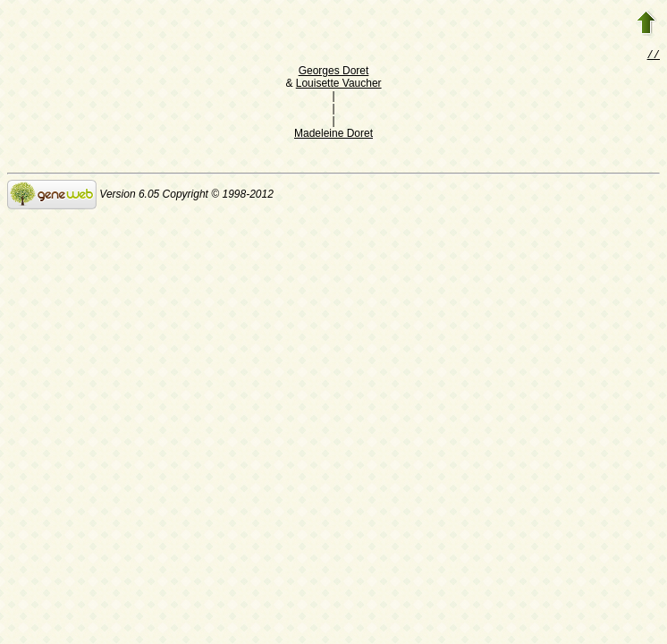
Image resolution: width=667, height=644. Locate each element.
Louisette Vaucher (339, 85)
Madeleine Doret (333, 135)
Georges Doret (334, 72)
